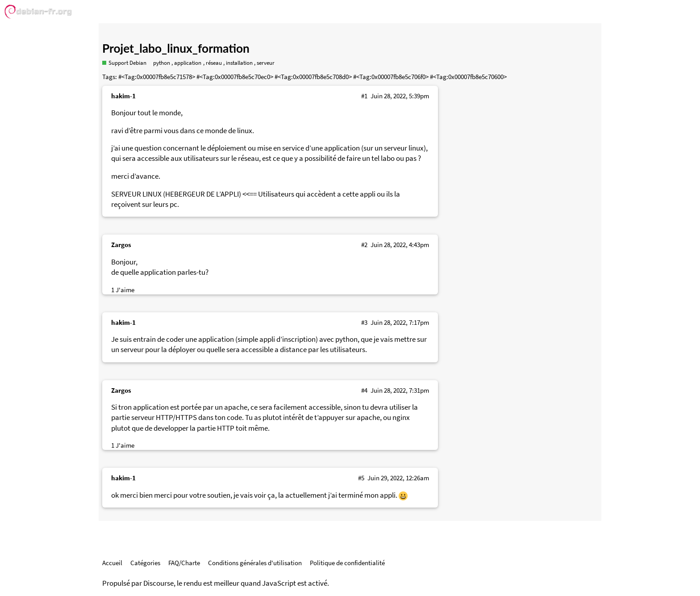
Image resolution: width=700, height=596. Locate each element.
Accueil (112, 563)
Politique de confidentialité (347, 563)
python (162, 63)
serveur (266, 63)
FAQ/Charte (184, 563)
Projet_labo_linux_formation (176, 48)
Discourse (158, 583)
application (188, 63)
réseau (214, 63)
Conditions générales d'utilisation (255, 563)
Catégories (145, 563)
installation (239, 63)
